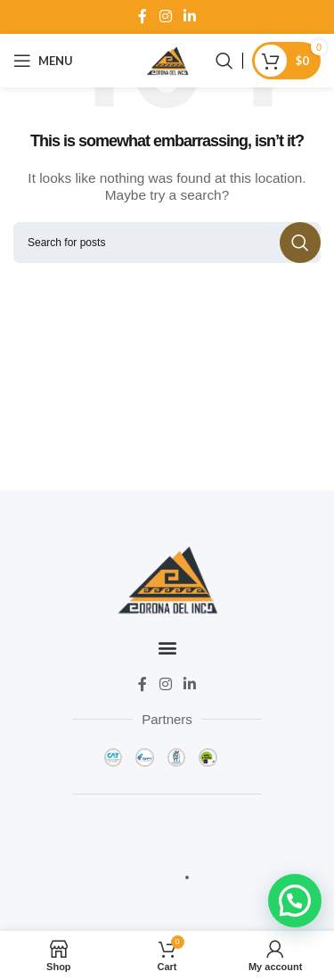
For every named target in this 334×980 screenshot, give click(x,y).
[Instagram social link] (165, 16)
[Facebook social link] (143, 16)
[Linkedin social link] (189, 16)
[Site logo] (167, 60)
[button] (167, 648)
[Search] (224, 61)
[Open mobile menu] (43, 61)
